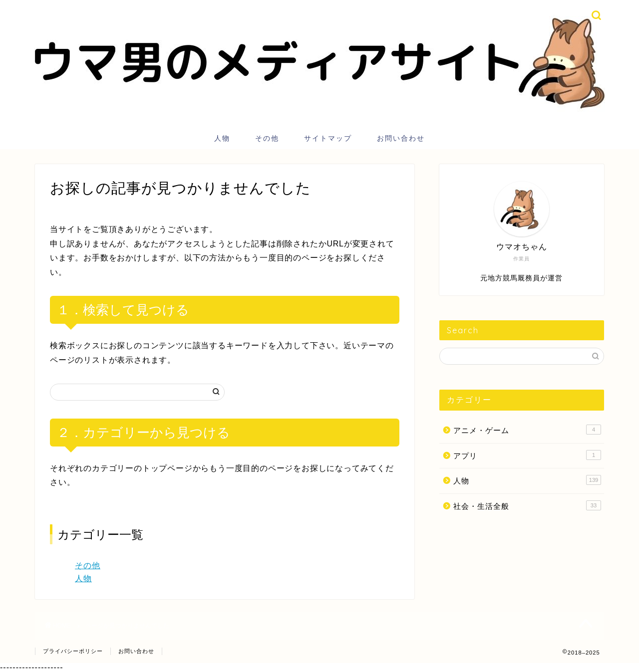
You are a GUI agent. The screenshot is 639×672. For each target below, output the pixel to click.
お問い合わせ (401, 138)
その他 (267, 138)
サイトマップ (328, 138)
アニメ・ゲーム (527, 430)
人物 (222, 138)
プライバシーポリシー (73, 651)
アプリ (527, 455)
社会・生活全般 (527, 505)
